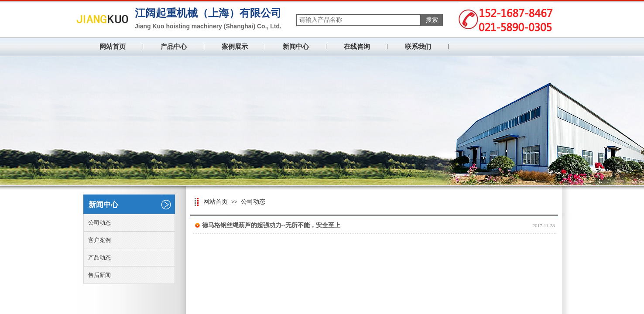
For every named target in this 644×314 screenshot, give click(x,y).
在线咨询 (357, 47)
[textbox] (359, 20)
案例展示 (235, 47)
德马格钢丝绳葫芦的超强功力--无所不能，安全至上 (271, 225)
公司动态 (253, 202)
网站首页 (113, 47)
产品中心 (174, 47)
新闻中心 (296, 47)
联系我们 (418, 47)
